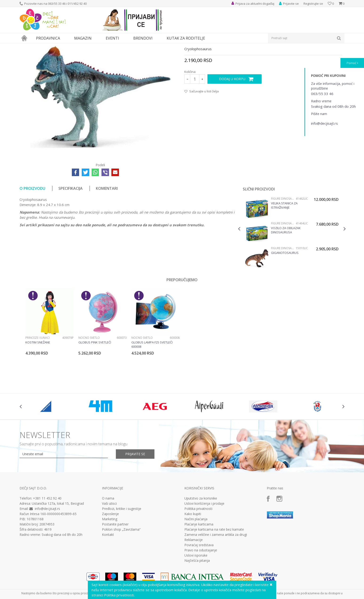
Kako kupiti (193, 557)
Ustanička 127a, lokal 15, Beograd (58, 547)
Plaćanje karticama (199, 568)
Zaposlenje (110, 557)
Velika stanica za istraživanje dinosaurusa (284, 249)
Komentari (107, 232)
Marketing (110, 562)
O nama (108, 542)
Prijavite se (135, 497)
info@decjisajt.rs (47, 552)
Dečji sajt (26, 46)
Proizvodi (41, 46)
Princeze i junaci (38, 381)
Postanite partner (115, 568)
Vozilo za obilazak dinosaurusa (286, 273)
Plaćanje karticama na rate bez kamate (214, 573)
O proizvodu (32, 232)
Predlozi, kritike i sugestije (122, 552)
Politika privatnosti (198, 552)
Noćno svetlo (89, 381)
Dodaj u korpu (232, 122)
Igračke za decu (61, 46)
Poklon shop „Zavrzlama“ (121, 573)
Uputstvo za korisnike (201, 542)
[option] (292, 278)
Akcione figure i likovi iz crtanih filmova (101, 46)
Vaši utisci (109, 547)
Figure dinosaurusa (142, 46)
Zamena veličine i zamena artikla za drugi (216, 578)
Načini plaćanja (196, 562)
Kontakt (108, 578)
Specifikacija (71, 232)
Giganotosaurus (285, 296)
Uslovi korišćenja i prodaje (204, 547)
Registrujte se (313, 4)
